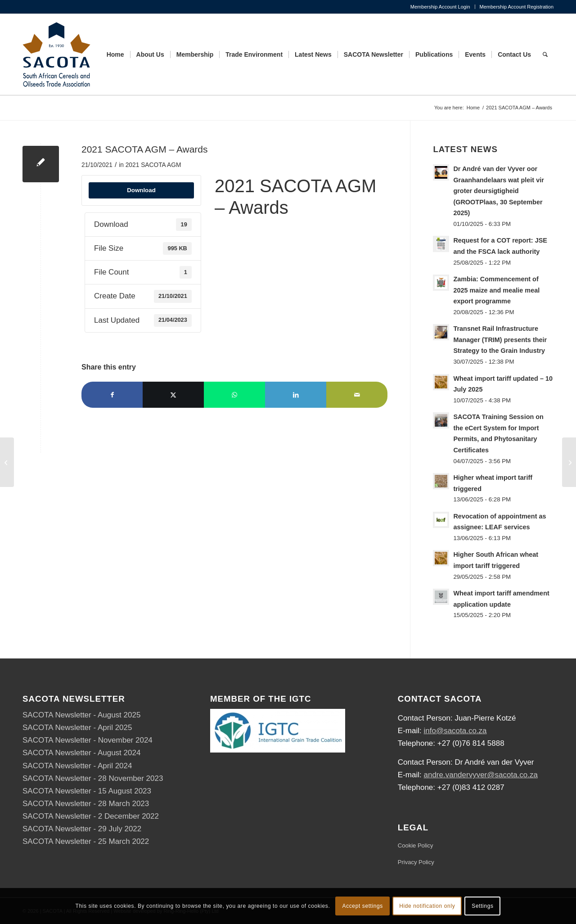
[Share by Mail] (357, 395)
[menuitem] (441, 7)
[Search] (545, 54)
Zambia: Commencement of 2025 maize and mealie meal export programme (496, 290)
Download (141, 190)
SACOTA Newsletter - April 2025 (77, 728)
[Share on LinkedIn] (296, 395)
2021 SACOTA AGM (153, 165)
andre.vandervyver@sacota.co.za (481, 775)
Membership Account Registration (517, 7)
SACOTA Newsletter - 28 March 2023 (86, 804)
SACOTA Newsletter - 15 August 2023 (87, 791)
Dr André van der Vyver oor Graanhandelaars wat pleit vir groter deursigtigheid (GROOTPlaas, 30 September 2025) (498, 191)
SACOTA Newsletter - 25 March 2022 (86, 841)
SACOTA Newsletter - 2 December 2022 (91, 816)
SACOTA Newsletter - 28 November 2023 (93, 778)
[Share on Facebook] (112, 395)
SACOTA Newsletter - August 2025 (81, 715)
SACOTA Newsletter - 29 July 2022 (82, 829)
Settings (482, 906)
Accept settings (363, 906)
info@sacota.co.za (455, 731)
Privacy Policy (416, 862)
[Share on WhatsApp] (234, 395)
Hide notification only (427, 906)
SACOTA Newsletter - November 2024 (88, 740)
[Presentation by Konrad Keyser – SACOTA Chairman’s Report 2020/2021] (7, 462)
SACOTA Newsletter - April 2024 (77, 766)
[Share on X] (173, 395)
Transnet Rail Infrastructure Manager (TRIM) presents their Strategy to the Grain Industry (500, 340)
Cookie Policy (416, 845)
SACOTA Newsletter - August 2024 (81, 753)
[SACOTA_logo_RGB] (56, 54)
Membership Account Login (440, 7)
